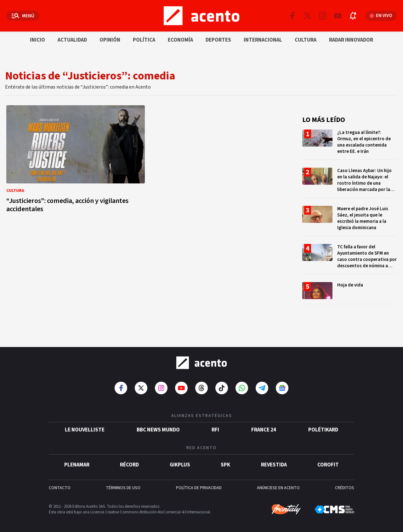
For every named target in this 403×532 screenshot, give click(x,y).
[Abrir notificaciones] (353, 16)
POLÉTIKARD (323, 428)
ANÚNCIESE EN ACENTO (278, 486)
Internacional (263, 40)
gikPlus (180, 463)
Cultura (306, 40)
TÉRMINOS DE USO (123, 486)
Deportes (218, 40)
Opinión (110, 40)
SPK (225, 463)
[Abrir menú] (23, 16)
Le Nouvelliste (85, 428)
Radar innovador (351, 40)
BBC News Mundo (158, 428)
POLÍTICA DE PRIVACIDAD (199, 486)
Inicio (37, 40)
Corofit (328, 463)
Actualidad (72, 40)
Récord (129, 463)
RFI (215, 428)
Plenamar (77, 463)
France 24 (264, 428)
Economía (180, 40)
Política (144, 40)
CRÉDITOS (345, 486)
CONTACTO (60, 486)
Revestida (274, 463)
